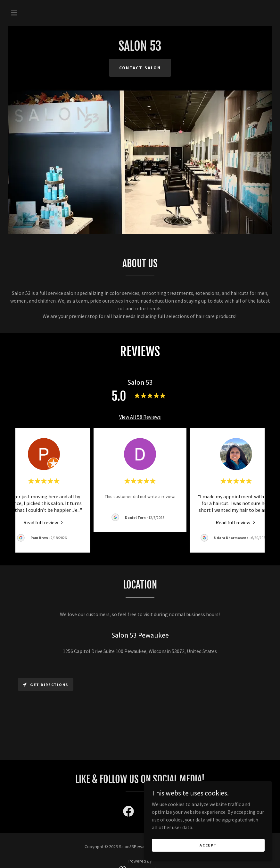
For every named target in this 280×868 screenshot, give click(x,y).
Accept (208, 845)
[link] (140, 49)
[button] (14, 13)
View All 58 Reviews (140, 417)
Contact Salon (140, 68)
